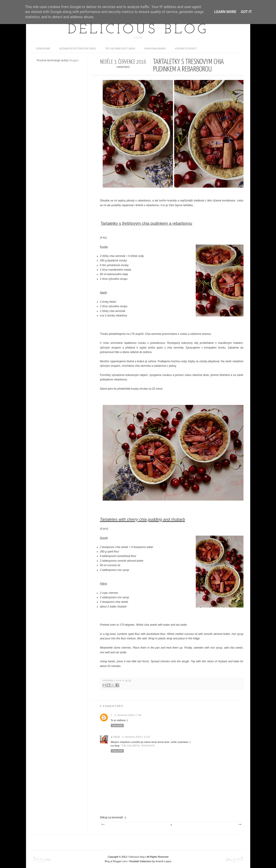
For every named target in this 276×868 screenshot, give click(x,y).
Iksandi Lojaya (163, 861)
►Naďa (115, 737)
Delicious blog (138, 30)
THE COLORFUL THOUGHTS (138, 746)
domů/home (43, 49)
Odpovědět (117, 726)
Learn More (225, 12)
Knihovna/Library (155, 49)
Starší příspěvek (239, 824)
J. (112, 715)
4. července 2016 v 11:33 (136, 737)
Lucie (118, 680)
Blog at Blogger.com (116, 861)
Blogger (74, 60)
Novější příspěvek (103, 824)
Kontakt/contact (186, 49)
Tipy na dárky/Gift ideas (120, 49)
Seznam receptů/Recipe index (78, 49)
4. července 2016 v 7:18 (128, 715)
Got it (246, 12)
